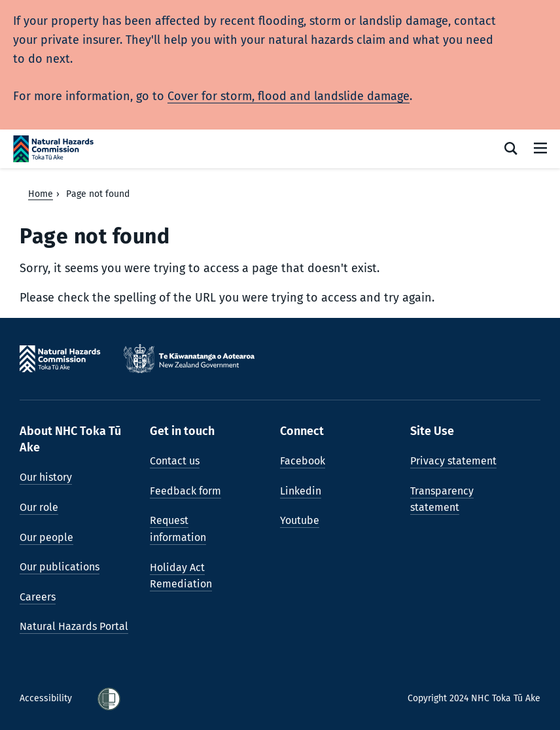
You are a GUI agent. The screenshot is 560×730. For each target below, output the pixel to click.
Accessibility (47, 698)
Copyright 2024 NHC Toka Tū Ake (474, 698)
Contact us (175, 461)
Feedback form (185, 491)
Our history (46, 477)
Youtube (300, 520)
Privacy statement (453, 461)
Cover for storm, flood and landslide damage (289, 96)
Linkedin (301, 491)
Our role (39, 507)
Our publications (60, 567)
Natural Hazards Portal (74, 626)
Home (41, 194)
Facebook (303, 461)
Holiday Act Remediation (181, 576)
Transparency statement (442, 499)
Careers (38, 597)
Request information (178, 529)
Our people (46, 537)
